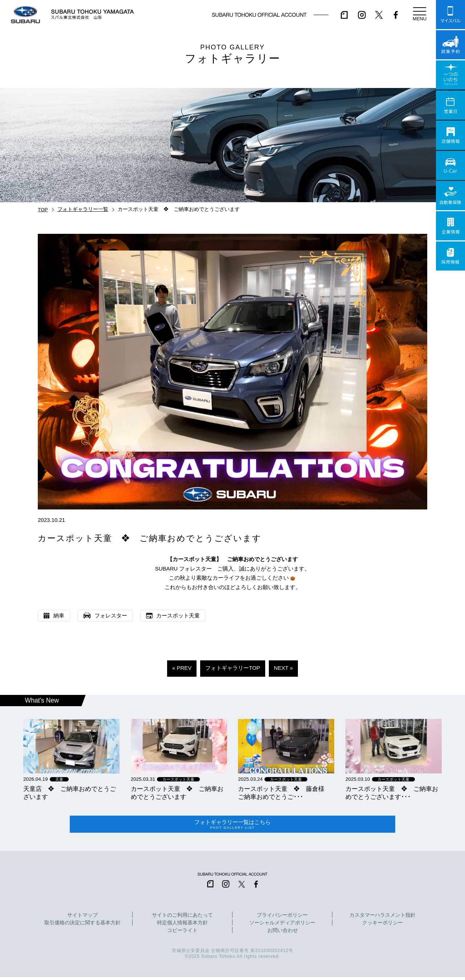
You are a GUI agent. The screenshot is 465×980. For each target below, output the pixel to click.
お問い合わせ (283, 933)
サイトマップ (82, 918)
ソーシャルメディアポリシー (282, 925)
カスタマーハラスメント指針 (383, 918)
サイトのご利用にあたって (182, 918)
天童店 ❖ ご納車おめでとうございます (70, 793)
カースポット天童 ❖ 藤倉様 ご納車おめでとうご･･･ (284, 793)
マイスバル (450, 15)
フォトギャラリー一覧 (83, 209)
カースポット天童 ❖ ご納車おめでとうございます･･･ (392, 793)
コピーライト (182, 933)
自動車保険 (450, 196)
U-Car (450, 165)
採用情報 (450, 256)
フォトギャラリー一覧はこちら (232, 826)
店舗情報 (450, 135)
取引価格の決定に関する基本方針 (82, 925)
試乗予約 (450, 45)
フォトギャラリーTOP (233, 668)
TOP (43, 210)
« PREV (182, 668)
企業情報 (450, 226)
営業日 (450, 105)
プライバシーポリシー (282, 918)
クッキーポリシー (383, 925)
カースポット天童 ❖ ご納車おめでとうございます (177, 793)
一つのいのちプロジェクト (450, 75)
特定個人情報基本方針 (182, 925)
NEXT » (283, 668)
